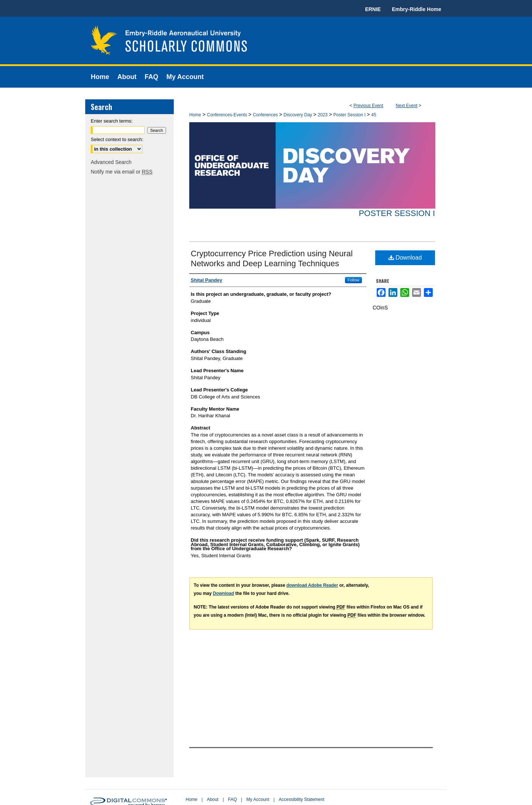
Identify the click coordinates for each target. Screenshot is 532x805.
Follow (353, 280)
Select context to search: (117, 139)
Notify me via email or (122, 172)
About (213, 799)
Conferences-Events (228, 115)
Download (405, 258)
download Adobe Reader (312, 585)
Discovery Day (299, 115)
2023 (323, 115)
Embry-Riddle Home (417, 9)
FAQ (232, 799)
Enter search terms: (112, 121)
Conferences (266, 115)
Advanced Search (111, 162)
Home (195, 115)
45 (374, 115)
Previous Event (368, 106)
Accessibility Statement (302, 799)
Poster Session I (350, 115)
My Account (258, 799)
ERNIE (373, 9)
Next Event (407, 106)
